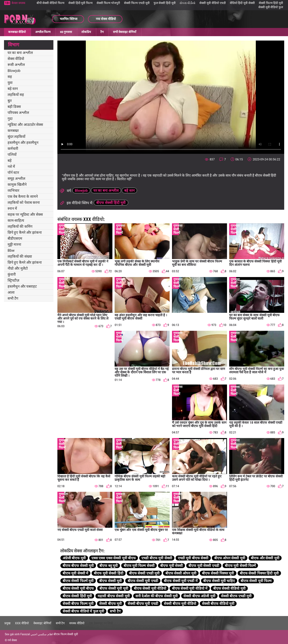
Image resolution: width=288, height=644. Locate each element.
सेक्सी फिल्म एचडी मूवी (137, 3)
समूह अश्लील (16, 178)
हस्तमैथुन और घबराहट (22, 286)
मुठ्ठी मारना (14, 244)
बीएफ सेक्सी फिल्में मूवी (78, 581)
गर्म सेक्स (12, 640)
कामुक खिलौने (17, 184)
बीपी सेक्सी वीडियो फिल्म (50, 3)
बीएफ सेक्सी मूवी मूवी (114, 588)
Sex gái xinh (12, 634)
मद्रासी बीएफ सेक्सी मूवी (114, 596)
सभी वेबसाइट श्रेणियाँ (125, 32)
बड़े (10, 161)
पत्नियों (12, 155)
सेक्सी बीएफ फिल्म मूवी (78, 604)
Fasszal (25, 634)
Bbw (11, 250)
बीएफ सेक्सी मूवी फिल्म (256, 581)
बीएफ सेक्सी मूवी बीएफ (78, 588)
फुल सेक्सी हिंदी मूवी (165, 3)
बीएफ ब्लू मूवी (109, 566)
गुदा (10, 119)
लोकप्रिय (86, 32)
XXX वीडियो (22, 623)
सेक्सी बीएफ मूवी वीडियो (180, 604)
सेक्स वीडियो (16, 59)
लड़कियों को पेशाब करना (24, 202)
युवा (10, 83)
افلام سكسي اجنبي (42, 634)
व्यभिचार (13, 190)
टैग (102, 32)
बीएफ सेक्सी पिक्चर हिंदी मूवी (259, 573)
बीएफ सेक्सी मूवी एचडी (143, 581)
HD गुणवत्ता (66, 32)
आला (11, 292)
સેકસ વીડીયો (188, 3)
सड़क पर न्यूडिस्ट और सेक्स (25, 214)
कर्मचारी (13, 149)
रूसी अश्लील (16, 65)
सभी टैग (13, 298)
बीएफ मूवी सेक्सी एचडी (204, 566)
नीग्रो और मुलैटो (18, 268)
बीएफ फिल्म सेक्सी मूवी (66, 634)
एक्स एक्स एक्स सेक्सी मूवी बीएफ (114, 558)
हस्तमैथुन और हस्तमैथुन (23, 143)
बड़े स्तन (13, 89)
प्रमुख (7, 623)
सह (10, 77)
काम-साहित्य (16, 220)
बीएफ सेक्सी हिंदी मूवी (111, 203)
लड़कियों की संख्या (20, 256)
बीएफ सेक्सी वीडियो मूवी (229, 588)
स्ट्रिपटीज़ (13, 280)
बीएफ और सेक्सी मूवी (265, 558)
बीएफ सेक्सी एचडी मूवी (144, 573)
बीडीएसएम (15, 238)
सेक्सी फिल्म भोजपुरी (108, 3)
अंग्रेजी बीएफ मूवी (74, 558)
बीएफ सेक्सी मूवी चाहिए (219, 581)
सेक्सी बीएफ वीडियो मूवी (218, 604)
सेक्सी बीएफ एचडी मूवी (236, 596)
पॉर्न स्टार (13, 172)
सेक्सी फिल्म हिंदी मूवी (271, 3)
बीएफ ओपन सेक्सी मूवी (230, 558)
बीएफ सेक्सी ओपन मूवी (181, 573)
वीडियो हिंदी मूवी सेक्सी (242, 3)
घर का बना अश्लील (20, 53)
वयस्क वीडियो (77, 623)
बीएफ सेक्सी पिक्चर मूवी (218, 573)
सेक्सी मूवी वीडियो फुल (271, 7)
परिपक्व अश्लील (18, 113)
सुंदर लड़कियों (16, 137)
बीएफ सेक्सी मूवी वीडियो (150, 588)
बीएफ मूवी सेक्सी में (75, 573)
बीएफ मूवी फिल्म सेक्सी (139, 566)
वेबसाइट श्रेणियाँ (42, 623)
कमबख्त (13, 131)
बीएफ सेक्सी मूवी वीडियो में (190, 588)
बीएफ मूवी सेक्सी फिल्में (240, 566)
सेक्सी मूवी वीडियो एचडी (212, 3)
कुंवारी (12, 274)
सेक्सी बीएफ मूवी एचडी (143, 604)
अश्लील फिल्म (43, 32)
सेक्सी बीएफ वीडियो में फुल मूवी (83, 611)
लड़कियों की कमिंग (20, 226)
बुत (10, 101)
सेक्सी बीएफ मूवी (110, 604)
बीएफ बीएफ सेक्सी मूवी (78, 566)
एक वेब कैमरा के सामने (23, 196)
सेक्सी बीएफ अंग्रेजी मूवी (199, 596)
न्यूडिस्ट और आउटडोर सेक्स (25, 125)
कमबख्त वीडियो (17, 32)
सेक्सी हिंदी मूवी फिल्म (80, 3)
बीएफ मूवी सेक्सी (171, 566)
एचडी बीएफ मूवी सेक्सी (157, 558)
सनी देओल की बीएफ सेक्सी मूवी (157, 596)
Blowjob (14, 71)
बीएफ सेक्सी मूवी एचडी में (181, 581)
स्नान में (12, 208)
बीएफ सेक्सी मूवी (110, 581)
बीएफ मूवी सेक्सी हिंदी (108, 573)
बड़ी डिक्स (14, 107)
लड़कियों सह (16, 95)
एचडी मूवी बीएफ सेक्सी (193, 558)
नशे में (11, 166)
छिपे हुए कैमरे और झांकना (25, 232)
